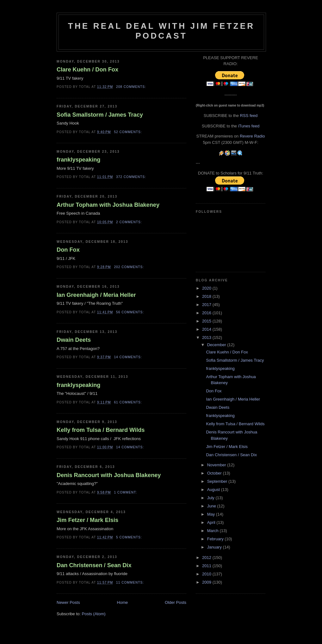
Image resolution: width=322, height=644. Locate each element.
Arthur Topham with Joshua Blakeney (108, 205)
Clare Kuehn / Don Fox (87, 70)
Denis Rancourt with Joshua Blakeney (109, 475)
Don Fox (68, 250)
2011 (207, 566)
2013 (207, 337)
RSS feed (249, 116)
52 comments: (128, 132)
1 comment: (126, 492)
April (212, 522)
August (214, 490)
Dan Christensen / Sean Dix (94, 565)
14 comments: (128, 357)
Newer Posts (68, 602)
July (211, 498)
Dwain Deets (74, 340)
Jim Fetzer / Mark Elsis (87, 520)
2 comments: (130, 222)
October (215, 473)
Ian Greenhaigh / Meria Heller (96, 295)
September (218, 481)
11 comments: (131, 583)
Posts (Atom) (94, 614)
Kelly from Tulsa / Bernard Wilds (101, 430)
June (212, 506)
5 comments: (130, 537)
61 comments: (128, 402)
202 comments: (130, 267)
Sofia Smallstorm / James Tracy (100, 115)
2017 (207, 305)
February (216, 539)
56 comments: (131, 312)
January (215, 547)
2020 (207, 288)
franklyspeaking (78, 160)
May (212, 514)
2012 (207, 558)
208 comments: (132, 87)
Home (123, 602)
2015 (207, 321)
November (217, 465)
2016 (207, 313)
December (217, 345)
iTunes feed (249, 126)
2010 (207, 574)
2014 (207, 329)
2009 (207, 582)
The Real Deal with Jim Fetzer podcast (161, 31)
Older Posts (176, 602)
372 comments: (132, 177)
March (214, 531)
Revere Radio (252, 136)
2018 (207, 296)
